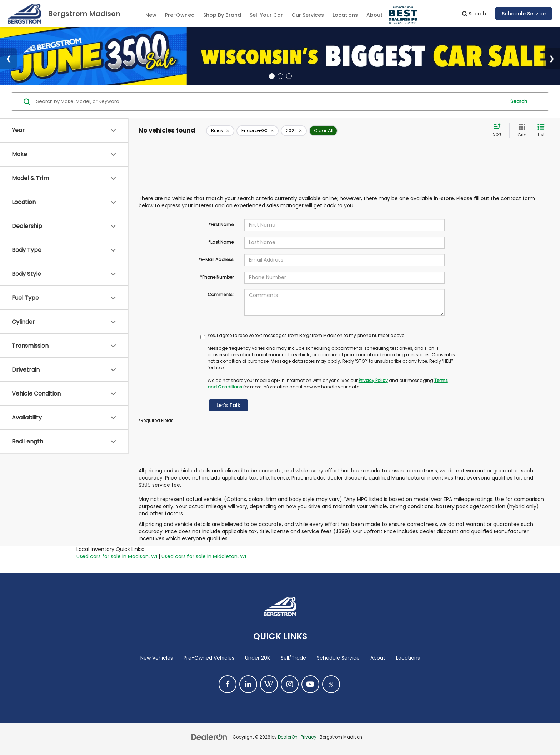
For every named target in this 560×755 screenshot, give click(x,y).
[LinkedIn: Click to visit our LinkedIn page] (248, 684)
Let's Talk (228, 405)
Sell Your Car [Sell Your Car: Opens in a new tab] (266, 15)
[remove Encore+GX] (257, 131)
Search (519, 101)
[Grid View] (521, 131)
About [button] (374, 15)
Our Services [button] (308, 15)
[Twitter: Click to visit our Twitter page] (331, 684)
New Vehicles (157, 658)
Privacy (309, 737)
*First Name (221, 225)
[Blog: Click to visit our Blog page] (269, 684)
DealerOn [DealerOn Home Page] (288, 737)
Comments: (221, 295)
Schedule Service (524, 14)
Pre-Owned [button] (180, 15)
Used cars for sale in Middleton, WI (204, 556)
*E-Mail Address (216, 260)
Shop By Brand (222, 15)
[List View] (541, 131)
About (378, 658)
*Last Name (221, 242)
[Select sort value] (499, 130)
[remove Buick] (220, 131)
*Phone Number (217, 277)
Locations (345, 15)
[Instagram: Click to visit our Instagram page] (290, 684)
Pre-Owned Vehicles (209, 658)
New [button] (151, 15)
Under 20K (257, 658)
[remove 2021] (294, 131)
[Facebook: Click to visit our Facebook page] (227, 684)
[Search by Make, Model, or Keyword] (270, 101)
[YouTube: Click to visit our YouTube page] (310, 684)
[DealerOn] (209, 737)
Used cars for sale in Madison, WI (117, 556)
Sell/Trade (293, 658)
